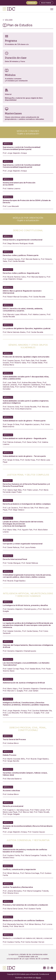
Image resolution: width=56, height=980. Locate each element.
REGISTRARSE (46, 3)
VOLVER (8, 20)
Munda (38, 978)
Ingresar (32, 3)
